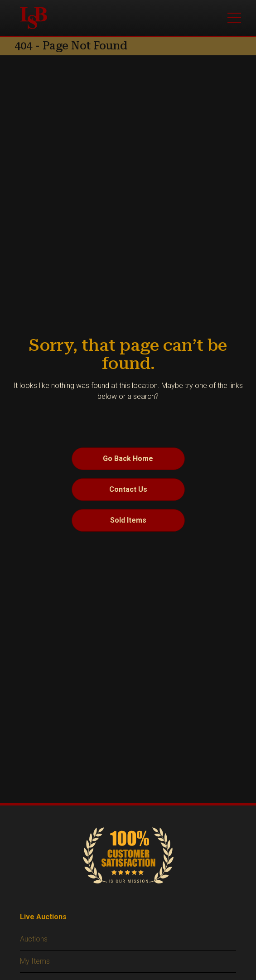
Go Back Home (128, 458)
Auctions (34, 939)
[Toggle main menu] (234, 18)
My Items (35, 961)
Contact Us (128, 489)
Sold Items (128, 520)
